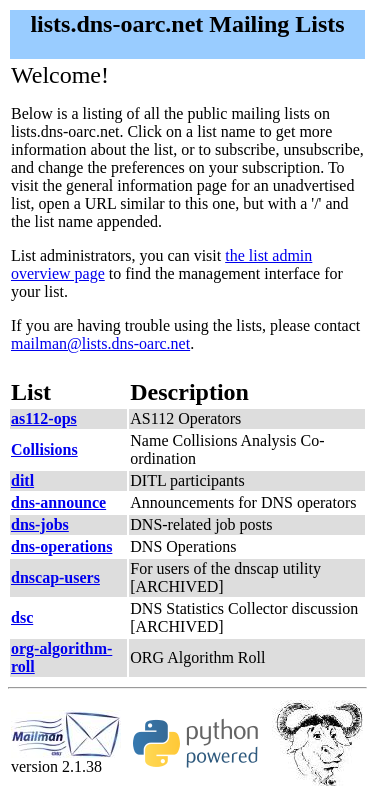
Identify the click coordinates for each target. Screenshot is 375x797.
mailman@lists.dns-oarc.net (100, 343)
